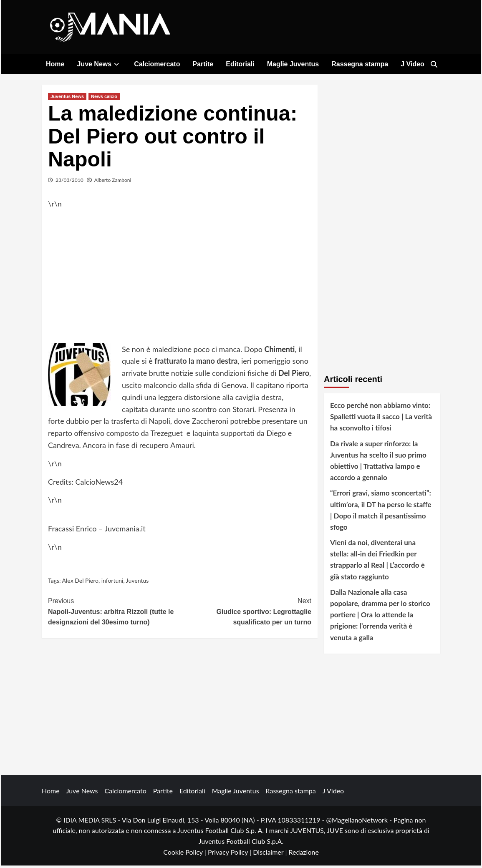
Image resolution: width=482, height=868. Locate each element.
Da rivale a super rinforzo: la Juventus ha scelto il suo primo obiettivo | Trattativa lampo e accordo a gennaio (378, 463)
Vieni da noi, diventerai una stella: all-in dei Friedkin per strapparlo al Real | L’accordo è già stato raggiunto (377, 562)
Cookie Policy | (185, 854)
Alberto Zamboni (113, 182)
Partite (203, 64)
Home (55, 64)
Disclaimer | (271, 854)
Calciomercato (157, 64)
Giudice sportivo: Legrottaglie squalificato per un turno (246, 613)
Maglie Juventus (293, 64)
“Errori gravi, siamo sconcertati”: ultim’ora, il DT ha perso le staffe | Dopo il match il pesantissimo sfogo (381, 512)
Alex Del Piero (80, 582)
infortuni (112, 582)
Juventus (138, 582)
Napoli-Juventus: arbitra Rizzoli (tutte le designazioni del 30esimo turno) (114, 613)
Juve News (99, 64)
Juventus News (67, 98)
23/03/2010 (69, 182)
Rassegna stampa (360, 64)
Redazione (303, 854)
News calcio (104, 98)
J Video (413, 64)
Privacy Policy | (230, 854)
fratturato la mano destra (196, 363)
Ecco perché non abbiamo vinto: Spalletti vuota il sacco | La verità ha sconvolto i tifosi (381, 419)
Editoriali (240, 64)
